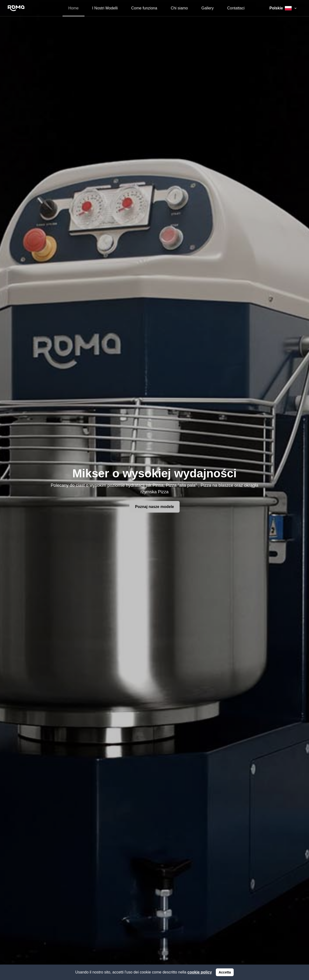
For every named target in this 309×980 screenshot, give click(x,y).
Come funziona (144, 8)
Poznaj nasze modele (155, 507)
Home (74, 8)
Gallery (207, 8)
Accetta (225, 972)
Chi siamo (179, 8)
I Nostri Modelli (105, 8)
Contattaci (236, 8)
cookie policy (200, 972)
